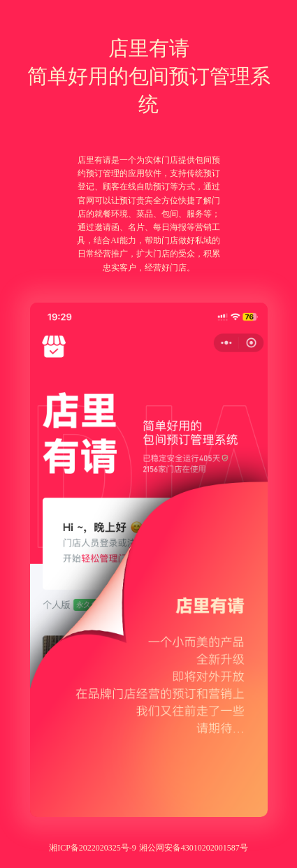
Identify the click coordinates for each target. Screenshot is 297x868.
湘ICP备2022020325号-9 (93, 848)
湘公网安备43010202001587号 (194, 848)
